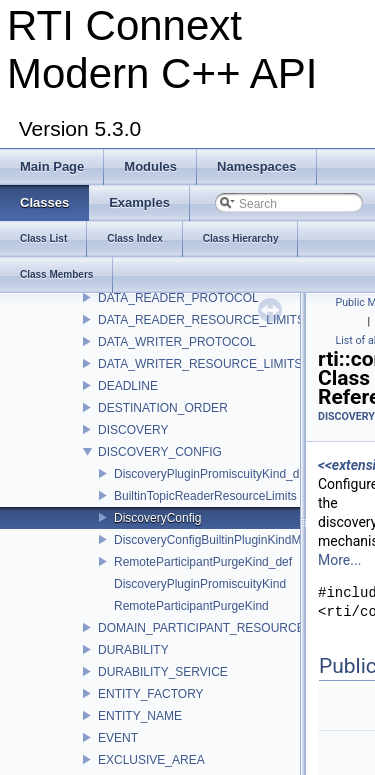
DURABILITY (133, 650)
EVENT (118, 738)
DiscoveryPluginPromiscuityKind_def (211, 474)
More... (339, 560)
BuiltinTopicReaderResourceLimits (205, 496)
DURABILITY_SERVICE (163, 672)
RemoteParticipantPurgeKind (191, 606)
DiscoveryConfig (157, 518)
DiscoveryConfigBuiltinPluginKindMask (217, 540)
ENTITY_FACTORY (151, 694)
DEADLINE (128, 386)
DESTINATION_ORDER (163, 408)
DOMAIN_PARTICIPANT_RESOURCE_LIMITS (224, 628)
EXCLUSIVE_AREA (151, 760)
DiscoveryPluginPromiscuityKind (200, 584)
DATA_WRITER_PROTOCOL (177, 342)
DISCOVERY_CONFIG (160, 452)
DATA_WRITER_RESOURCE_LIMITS (200, 364)
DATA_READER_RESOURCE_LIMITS (201, 320)
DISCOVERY (133, 430)
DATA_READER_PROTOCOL (178, 298)
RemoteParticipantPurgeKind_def (203, 562)
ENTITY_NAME (140, 716)
